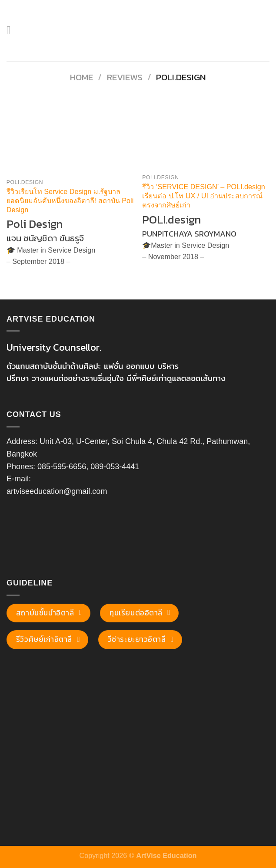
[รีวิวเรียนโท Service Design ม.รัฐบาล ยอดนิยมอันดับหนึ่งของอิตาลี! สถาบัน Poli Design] (70, 138)
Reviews (125, 77)
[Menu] (12, 31)
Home (81, 77)
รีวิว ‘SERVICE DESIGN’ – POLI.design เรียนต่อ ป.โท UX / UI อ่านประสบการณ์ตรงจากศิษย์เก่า (204, 196)
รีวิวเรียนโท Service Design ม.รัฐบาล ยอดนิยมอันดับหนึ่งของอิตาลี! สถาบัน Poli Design (70, 201)
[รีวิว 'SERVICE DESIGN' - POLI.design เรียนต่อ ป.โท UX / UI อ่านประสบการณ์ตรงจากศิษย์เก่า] (206, 136)
